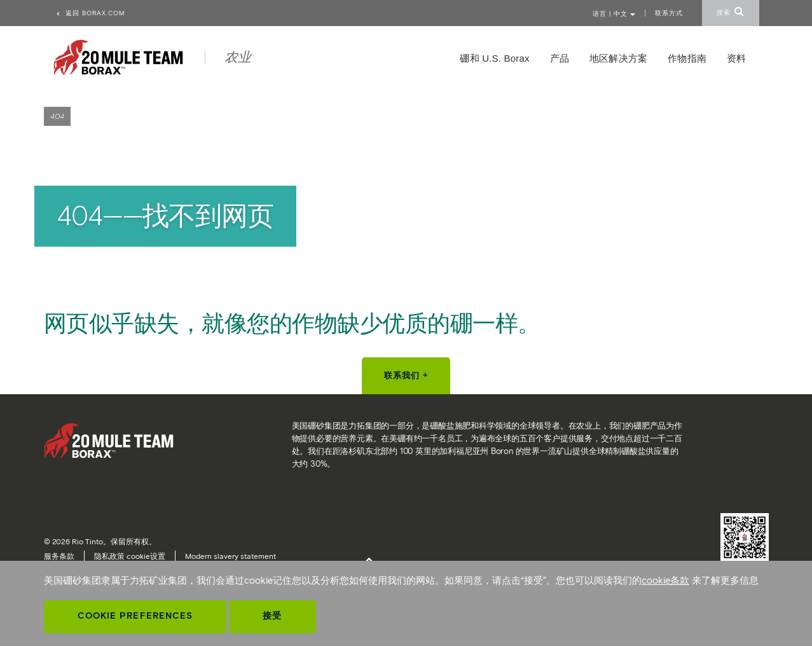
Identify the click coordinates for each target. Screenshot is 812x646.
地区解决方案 (618, 58)
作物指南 (687, 58)
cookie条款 (665, 581)
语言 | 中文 (614, 14)
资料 (736, 58)
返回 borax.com (90, 13)
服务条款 (59, 556)
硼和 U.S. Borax (494, 58)
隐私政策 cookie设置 (130, 556)
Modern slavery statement (231, 556)
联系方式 (669, 13)
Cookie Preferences (135, 616)
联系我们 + (406, 375)
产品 (560, 58)
